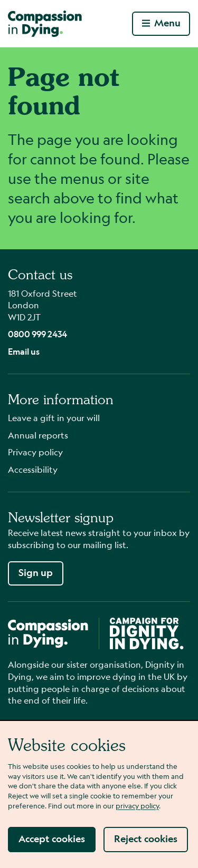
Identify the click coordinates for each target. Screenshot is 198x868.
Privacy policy (35, 452)
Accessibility (33, 469)
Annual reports (38, 435)
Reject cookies (146, 839)
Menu (161, 23)
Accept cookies (52, 839)
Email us (24, 351)
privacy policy (137, 806)
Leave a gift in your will (54, 418)
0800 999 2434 (37, 334)
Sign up (36, 573)
